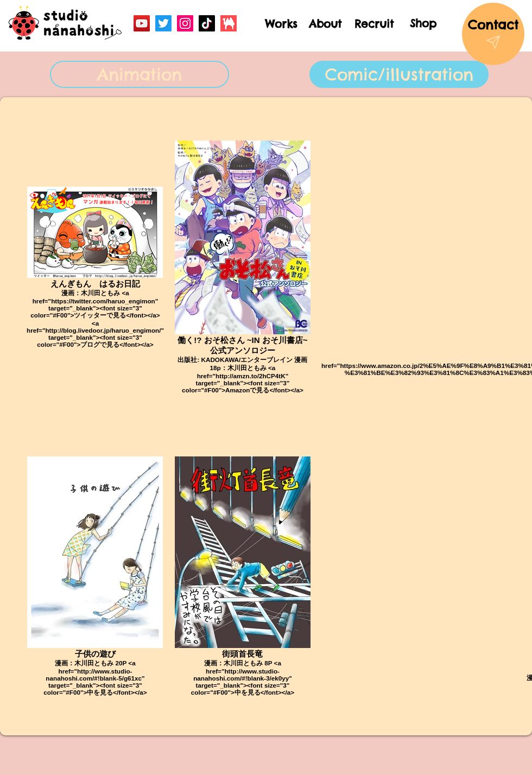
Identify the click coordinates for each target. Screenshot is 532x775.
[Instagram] (185, 23)
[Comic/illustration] (399, 74)
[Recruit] (374, 24)
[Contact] (493, 34)
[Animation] (140, 74)
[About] (325, 24)
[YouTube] (142, 23)
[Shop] (423, 23)
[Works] (281, 24)
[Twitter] (163, 23)
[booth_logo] (229, 23)
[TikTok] (207, 23)
